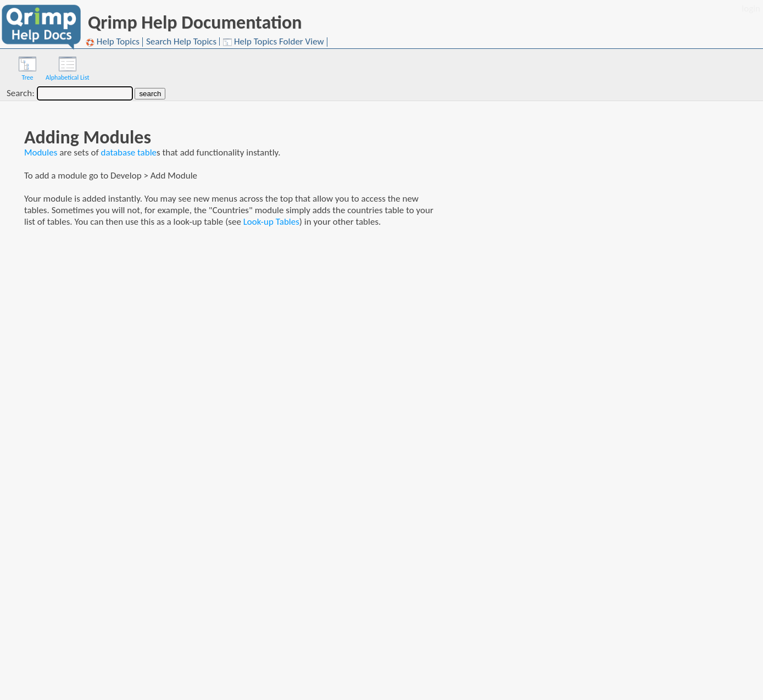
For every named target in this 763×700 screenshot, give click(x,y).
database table (129, 152)
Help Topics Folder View (274, 42)
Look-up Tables (271, 222)
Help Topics (113, 42)
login (751, 9)
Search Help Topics (181, 41)
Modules (41, 152)
